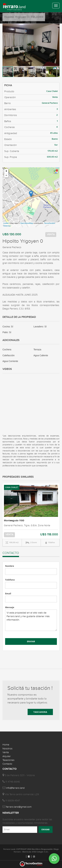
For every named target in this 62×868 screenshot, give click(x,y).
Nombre (10, 566)
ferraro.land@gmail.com (19, 807)
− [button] (6, 175)
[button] (57, 27)
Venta (6, 752)
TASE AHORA (40, 712)
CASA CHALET (12, 487)
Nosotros (7, 749)
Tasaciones (8, 760)
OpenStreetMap (27, 223)
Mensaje (10, 607)
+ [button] (6, 171)
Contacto (7, 764)
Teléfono (10, 580)
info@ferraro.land (15, 788)
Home (6, 745)
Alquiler (7, 756)
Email (8, 593)
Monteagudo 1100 (14, 521)
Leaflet (6, 223)
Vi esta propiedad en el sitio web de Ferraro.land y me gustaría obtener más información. (31, 620)
